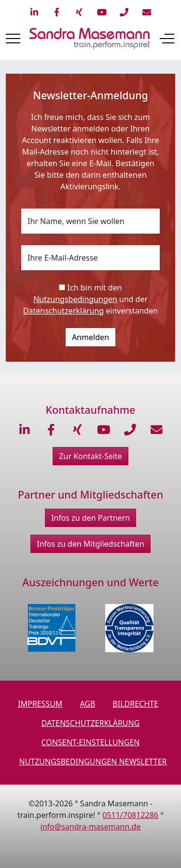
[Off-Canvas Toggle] (167, 39)
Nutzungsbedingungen (75, 299)
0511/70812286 (130, 815)
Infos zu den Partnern (90, 518)
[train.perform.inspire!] (90, 38)
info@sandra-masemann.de (91, 827)
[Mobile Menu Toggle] (13, 39)
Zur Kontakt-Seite (90, 456)
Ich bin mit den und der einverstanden (90, 299)
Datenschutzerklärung (63, 311)
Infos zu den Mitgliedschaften (90, 544)
